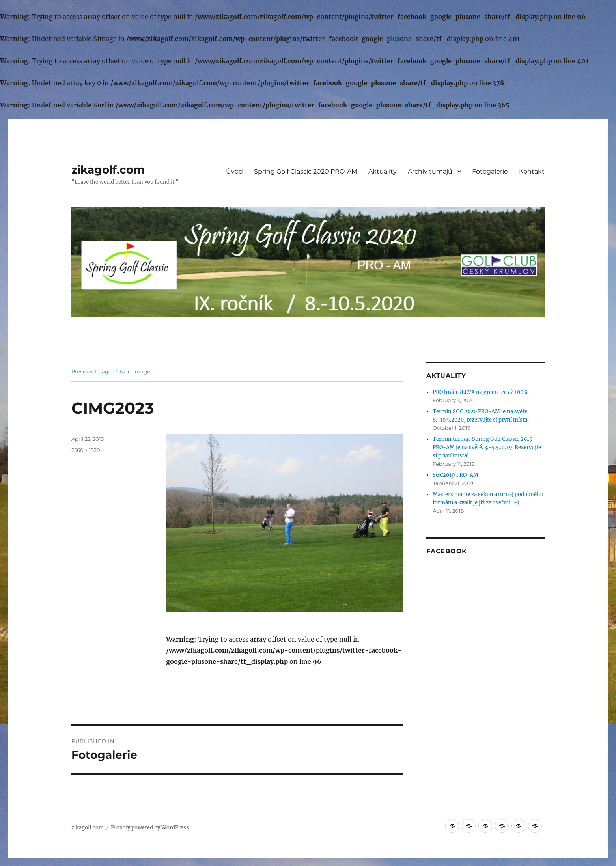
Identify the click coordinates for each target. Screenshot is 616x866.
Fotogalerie (490, 171)
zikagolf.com (108, 170)
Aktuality (383, 171)
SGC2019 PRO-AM (455, 475)
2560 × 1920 (86, 450)
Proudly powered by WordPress (150, 828)
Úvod (234, 171)
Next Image (135, 371)
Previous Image (91, 371)
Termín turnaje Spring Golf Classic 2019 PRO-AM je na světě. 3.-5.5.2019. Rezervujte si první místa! (487, 447)
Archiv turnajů (430, 171)
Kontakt (532, 171)
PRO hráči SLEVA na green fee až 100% (481, 392)
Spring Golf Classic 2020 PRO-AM (306, 171)
